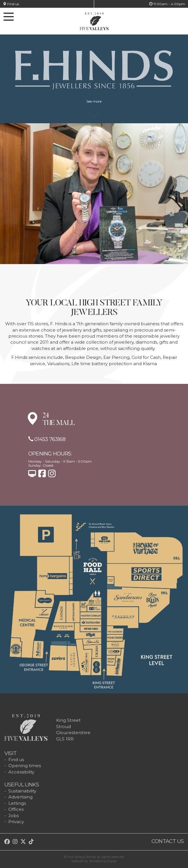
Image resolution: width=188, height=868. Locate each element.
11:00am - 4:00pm (167, 4)
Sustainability (22, 791)
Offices (16, 809)
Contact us (168, 841)
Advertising (20, 797)
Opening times (25, 766)
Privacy (16, 822)
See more (94, 104)
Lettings (17, 803)
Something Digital (103, 861)
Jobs (14, 816)
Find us (11, 4)
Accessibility (21, 772)
